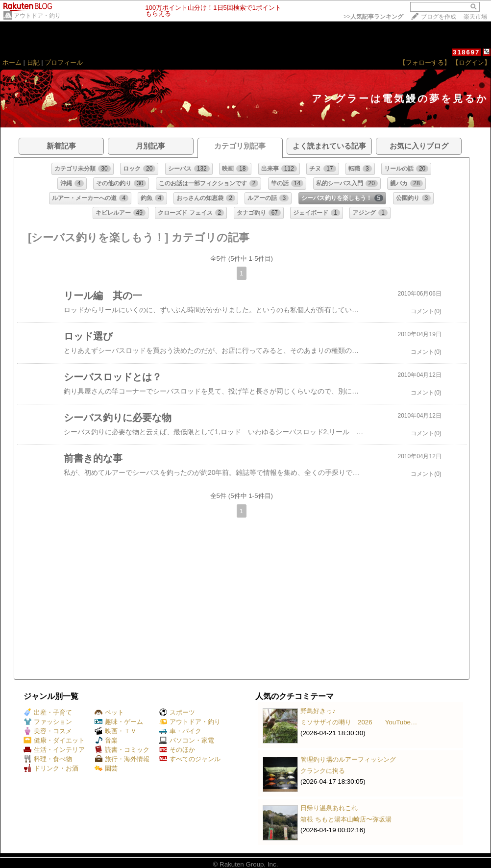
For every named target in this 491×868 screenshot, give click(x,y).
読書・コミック (122, 750)
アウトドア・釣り (37, 16)
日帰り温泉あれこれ (329, 808)
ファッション (48, 722)
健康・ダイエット (54, 740)
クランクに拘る (323, 771)
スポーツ (177, 712)
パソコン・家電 (187, 740)
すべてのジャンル (190, 759)
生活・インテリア (54, 750)
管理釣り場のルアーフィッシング (348, 759)
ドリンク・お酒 (51, 768)
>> (373, 17)
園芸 (106, 768)
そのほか (177, 750)
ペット (109, 712)
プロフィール (64, 62)
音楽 (106, 740)
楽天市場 (475, 17)
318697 (466, 52)
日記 (33, 62)
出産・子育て (48, 712)
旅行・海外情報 (122, 759)
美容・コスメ (48, 731)
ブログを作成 (439, 17)
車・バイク (180, 731)
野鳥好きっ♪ (318, 711)
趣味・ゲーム (119, 722)
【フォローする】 (425, 62)
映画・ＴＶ (116, 731)
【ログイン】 (471, 62)
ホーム (12, 62)
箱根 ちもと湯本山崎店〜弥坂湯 (346, 819)
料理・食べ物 (48, 759)
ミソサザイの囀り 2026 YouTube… (359, 722)
